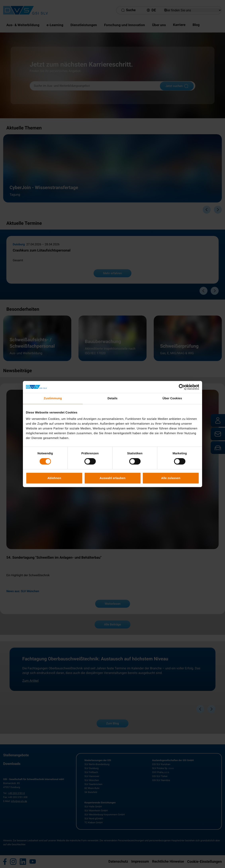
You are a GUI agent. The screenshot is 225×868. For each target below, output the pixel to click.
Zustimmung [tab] (53, 398)
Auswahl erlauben (112, 478)
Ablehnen (54, 478)
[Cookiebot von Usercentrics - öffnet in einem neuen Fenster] (182, 387)
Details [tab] (112, 398)
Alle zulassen (171, 478)
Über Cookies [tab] (172, 398)
